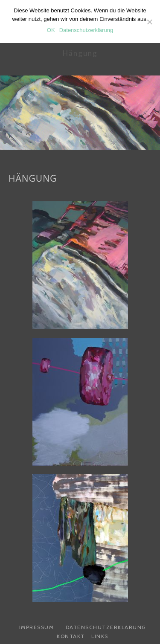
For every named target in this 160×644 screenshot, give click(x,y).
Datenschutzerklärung (106, 627)
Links (100, 636)
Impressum (37, 627)
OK (51, 30)
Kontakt (71, 636)
